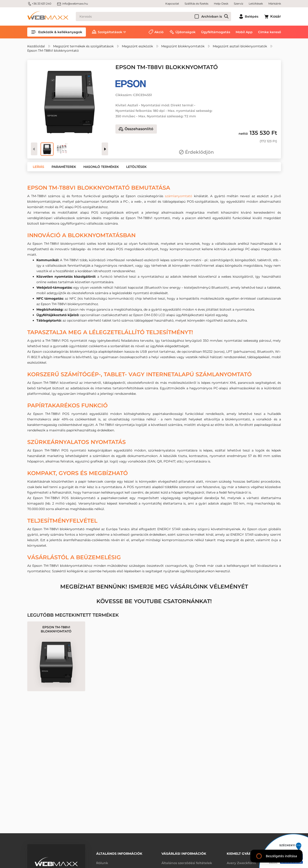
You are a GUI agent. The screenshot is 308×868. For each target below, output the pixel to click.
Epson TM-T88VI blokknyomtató (53, 51)
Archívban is (212, 16)
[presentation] (105, 149)
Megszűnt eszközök (137, 46)
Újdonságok (185, 32)
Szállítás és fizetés (196, 4)
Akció (159, 32)
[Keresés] (153, 16)
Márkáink (275, 4)
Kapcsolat (172, 4)
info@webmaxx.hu (72, 4)
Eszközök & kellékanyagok (57, 32)
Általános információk (119, 854)
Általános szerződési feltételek (187, 863)
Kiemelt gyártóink (244, 854)
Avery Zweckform (241, 863)
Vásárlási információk (184, 854)
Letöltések (256, 4)
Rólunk (102, 863)
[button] (38, 167)
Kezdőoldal (36, 46)
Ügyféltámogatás (216, 32)
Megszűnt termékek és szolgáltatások (83, 46)
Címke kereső (270, 32)
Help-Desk (221, 4)
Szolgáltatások (110, 32)
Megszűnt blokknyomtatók (183, 46)
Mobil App (244, 32)
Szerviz (238, 4)
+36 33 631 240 (39, 4)
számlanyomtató (179, 196)
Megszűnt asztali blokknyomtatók (240, 46)
